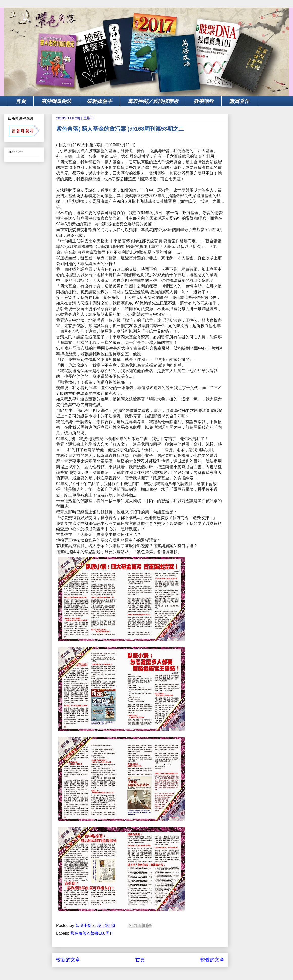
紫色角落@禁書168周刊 (92, 933)
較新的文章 (68, 960)
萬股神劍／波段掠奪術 (153, 101)
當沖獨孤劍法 (56, 101)
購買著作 (239, 101)
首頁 (21, 101)
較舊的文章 (212, 960)
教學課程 (204, 101)
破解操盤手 (100, 101)
